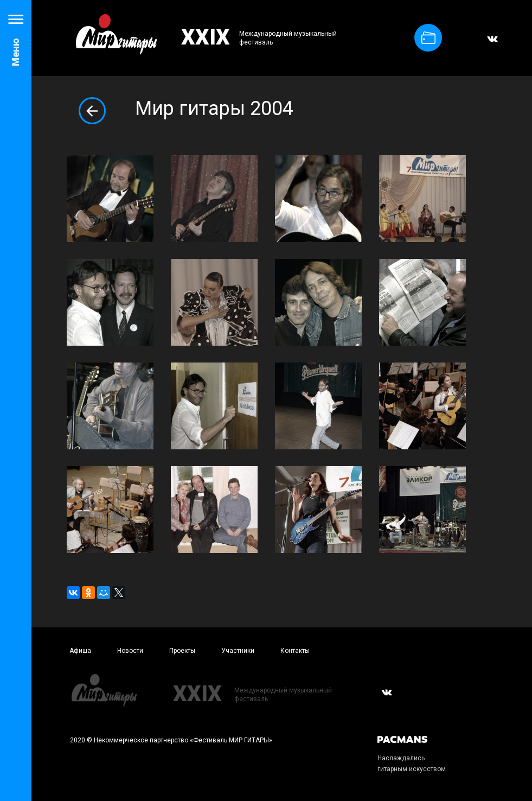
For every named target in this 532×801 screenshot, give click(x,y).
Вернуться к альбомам (92, 111)
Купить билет (428, 38)
